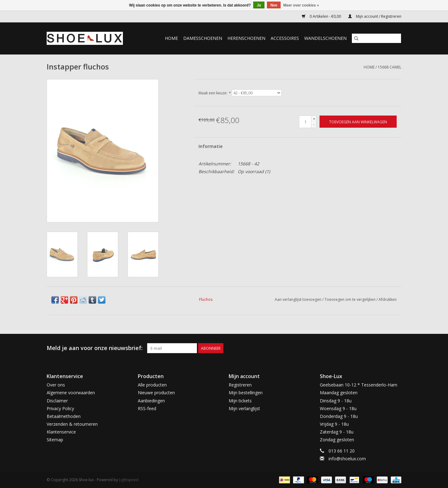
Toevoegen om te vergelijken (350, 299)
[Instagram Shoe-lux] (396, 348)
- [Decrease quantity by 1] (314, 124)
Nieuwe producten (156, 393)
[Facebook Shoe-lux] (385, 348)
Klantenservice (61, 432)
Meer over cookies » (301, 5)
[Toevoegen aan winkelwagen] (358, 122)
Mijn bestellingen (246, 393)
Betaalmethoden (64, 416)
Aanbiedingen (151, 401)
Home (171, 38)
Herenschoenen (246, 38)
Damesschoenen (203, 38)
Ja (259, 5)
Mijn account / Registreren (375, 16)
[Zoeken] (376, 38)
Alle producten (152, 385)
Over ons (56, 385)
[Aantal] (305, 122)
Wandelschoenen (325, 38)
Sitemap (55, 440)
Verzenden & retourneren (72, 424)
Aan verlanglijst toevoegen (299, 299)
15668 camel (390, 67)
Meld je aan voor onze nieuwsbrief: (95, 348)
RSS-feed (147, 408)
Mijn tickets (240, 401)
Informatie (210, 146)
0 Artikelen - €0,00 (322, 16)
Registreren (240, 385)
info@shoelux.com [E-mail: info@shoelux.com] (347, 459)
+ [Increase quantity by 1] (314, 119)
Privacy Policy (60, 408)
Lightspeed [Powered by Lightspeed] (129, 480)
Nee (274, 5)
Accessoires (285, 38)
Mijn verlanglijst (244, 408)
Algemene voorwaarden (71, 393)
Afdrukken (388, 299)
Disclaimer (57, 401)
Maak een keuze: (215, 93)
